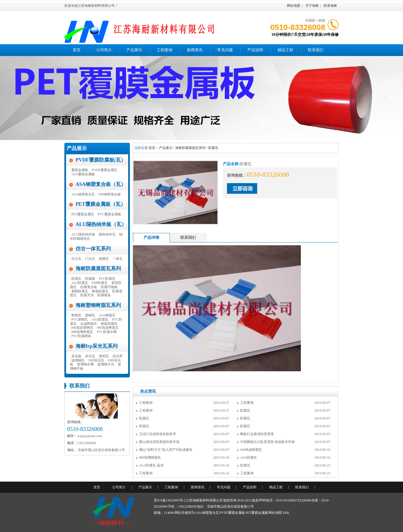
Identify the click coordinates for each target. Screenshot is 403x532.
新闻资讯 (195, 50)
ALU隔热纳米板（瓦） (101, 224)
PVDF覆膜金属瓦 (105, 170)
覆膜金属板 (80, 170)
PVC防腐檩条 (81, 336)
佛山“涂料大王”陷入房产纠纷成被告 (166, 450)
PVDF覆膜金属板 (232, 513)
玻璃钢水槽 (85, 364)
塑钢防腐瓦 (80, 291)
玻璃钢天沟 (106, 364)
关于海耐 (312, 6)
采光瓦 (90, 356)
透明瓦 (104, 356)
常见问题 (225, 50)
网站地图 (294, 6)
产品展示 (134, 50)
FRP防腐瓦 (100, 283)
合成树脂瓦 (89, 324)
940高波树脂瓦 (108, 328)
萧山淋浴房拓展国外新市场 (159, 442)
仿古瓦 (76, 259)
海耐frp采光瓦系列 (97, 346)
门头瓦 (90, 259)
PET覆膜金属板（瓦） (101, 204)
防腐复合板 (89, 287)
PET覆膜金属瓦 (83, 214)
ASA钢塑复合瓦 (83, 194)
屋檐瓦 (104, 259)
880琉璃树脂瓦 (82, 332)
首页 (77, 50)
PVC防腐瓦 (107, 279)
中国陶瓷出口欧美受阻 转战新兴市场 (267, 442)
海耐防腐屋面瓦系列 (98, 269)
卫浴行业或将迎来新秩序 (158, 434)
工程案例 (165, 50)
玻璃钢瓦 (78, 360)
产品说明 (255, 50)
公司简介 (104, 50)
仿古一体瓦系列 (93, 249)
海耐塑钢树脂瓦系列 (98, 305)
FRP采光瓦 (96, 360)
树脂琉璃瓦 (109, 324)
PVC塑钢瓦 (80, 319)
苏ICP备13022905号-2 (170, 500)
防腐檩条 (104, 295)
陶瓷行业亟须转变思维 (257, 434)
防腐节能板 (109, 287)
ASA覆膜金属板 (83, 174)
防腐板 (90, 279)
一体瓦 (118, 259)
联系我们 (316, 50)
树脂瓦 (76, 315)
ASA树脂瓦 (107, 315)
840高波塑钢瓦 (82, 328)
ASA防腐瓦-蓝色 (151, 465)
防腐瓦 (76, 279)
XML (286, 513)
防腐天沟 (87, 295)
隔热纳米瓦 (107, 234)
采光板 (76, 356)
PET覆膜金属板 (257, 513)
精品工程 (285, 50)
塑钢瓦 (90, 315)
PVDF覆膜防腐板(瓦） (101, 160)
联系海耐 (330, 6)
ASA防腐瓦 (80, 283)
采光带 (118, 356)
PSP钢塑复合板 (110, 194)
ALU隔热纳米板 (83, 234)
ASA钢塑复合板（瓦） (101, 184)
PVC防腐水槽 (107, 332)
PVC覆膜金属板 (109, 214)
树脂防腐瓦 (100, 291)
